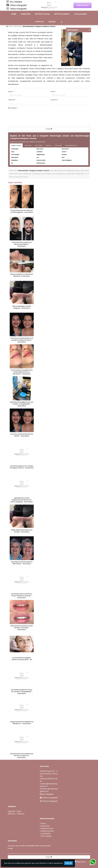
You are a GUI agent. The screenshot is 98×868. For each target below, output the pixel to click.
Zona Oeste (39, 145)
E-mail (11, 848)
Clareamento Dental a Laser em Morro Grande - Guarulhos (22, 628)
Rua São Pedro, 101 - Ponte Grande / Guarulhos (49, 774)
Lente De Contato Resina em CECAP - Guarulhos (22, 435)
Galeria (52, 22)
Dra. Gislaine (14, 2)
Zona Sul (49, 145)
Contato (39, 22)
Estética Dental (62, 14)
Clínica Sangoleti (17, 5)
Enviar (49, 129)
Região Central (16, 145)
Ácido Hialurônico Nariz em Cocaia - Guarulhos (22, 531)
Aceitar (68, 863)
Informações (46, 836)
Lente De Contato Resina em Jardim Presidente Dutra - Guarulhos (22, 340)
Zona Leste (58, 145)
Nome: (11, 92)
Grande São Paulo (71, 145)
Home (14, 14)
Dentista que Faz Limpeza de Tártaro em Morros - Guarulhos (22, 756)
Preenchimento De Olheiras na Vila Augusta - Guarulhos (22, 211)
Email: (53, 92)
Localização (80, 14)
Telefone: (12, 100)
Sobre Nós (26, 14)
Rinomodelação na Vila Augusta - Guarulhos (22, 307)
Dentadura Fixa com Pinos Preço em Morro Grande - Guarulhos (22, 596)
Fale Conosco (83, 5)
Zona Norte (28, 145)
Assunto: (55, 100)
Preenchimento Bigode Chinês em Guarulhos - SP (22, 659)
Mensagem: (13, 108)
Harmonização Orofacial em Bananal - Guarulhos (22, 275)
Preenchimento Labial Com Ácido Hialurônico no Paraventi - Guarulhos (22, 372)
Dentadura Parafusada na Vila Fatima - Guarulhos (22, 563)
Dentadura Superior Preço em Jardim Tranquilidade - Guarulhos (22, 692)
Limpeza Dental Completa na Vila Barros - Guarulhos (22, 723)
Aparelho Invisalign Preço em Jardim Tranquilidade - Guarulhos (22, 404)
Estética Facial (43, 14)
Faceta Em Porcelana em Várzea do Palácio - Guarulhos (22, 244)
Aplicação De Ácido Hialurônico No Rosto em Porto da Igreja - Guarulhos (22, 500)
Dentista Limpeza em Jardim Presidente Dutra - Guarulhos (22, 467)
